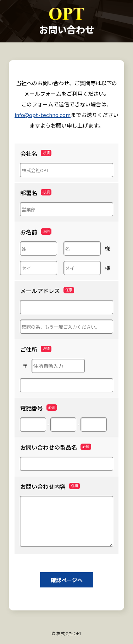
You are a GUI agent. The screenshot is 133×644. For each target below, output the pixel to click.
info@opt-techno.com (43, 115)
